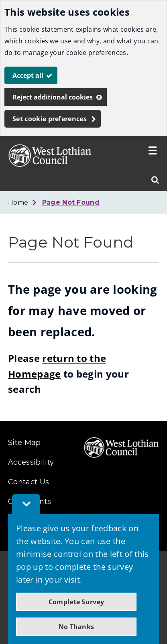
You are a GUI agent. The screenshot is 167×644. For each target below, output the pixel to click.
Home (18, 202)
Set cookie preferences (50, 119)
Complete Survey (76, 602)
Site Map (24, 443)
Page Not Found (71, 202)
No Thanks (76, 627)
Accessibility (31, 462)
